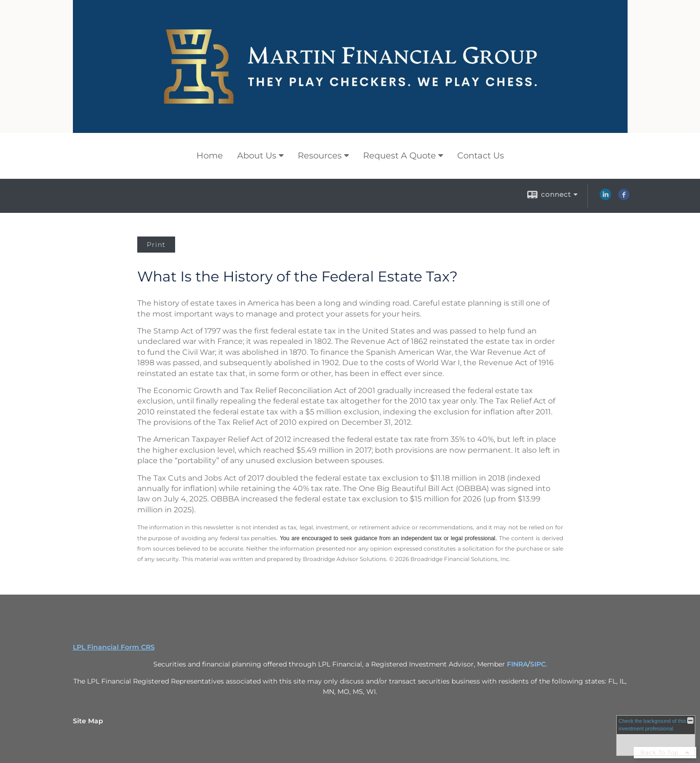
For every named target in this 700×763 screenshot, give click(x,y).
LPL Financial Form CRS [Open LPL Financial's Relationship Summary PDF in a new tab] (114, 647)
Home (210, 156)
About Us (257, 156)
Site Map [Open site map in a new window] (88, 721)
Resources (320, 156)
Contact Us (481, 156)
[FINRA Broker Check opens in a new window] (656, 736)
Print (156, 245)
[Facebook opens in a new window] (624, 198)
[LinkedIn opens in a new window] (605, 198)
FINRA (517, 664)
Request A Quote (399, 156)
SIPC (538, 664)
